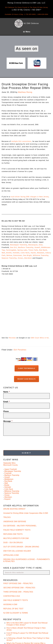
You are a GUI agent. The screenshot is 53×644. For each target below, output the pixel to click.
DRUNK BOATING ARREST (14, 509)
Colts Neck (25, 253)
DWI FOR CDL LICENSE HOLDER (17, 551)
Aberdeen (28, 258)
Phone (6, 411)
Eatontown (18, 255)
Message (8, 421)
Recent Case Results (26, 379)
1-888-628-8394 (43, 14)
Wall (3, 253)
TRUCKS (7, 517)
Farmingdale (11, 250)
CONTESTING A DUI (12, 596)
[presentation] (20, 442)
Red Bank (43, 250)
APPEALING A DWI (11, 555)
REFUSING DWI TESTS (13, 534)
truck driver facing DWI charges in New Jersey (30, 197)
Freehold (8, 473)
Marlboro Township (26, 247)
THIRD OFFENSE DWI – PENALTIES (18, 592)
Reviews (12, 338)
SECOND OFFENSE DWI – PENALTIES (19, 588)
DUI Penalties (20, 350)
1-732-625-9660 (30, 14)
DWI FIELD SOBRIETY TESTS (16, 600)
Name (7, 392)
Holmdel (16, 253)
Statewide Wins (9, 463)
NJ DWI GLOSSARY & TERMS (16, 613)
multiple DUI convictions (21, 141)
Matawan (41, 253)
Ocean (20, 258)
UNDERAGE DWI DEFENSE (15, 522)
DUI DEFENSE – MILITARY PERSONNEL (20, 526)
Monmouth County (11, 465)
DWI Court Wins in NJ (40, 338)
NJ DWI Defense (31, 23)
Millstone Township (41, 255)
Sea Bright (27, 255)
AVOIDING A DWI (10, 604)
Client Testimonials (27, 368)
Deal (41, 245)
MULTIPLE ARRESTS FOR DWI (16, 538)
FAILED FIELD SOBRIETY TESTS (17, 530)
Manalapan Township (19, 245)
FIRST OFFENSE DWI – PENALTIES (18, 583)
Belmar (9, 255)
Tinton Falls (33, 250)
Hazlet (33, 253)
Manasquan (33, 245)
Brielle (9, 253)
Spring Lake (22, 250)
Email (6, 402)
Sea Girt (13, 247)
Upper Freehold (11, 469)
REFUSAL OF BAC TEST (13, 609)
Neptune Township (9, 258)
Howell (37, 247)
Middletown (9, 479)
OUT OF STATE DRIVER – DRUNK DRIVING (21, 547)
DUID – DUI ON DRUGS (13, 543)
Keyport (7, 499)
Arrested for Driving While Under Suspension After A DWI (26, 513)
